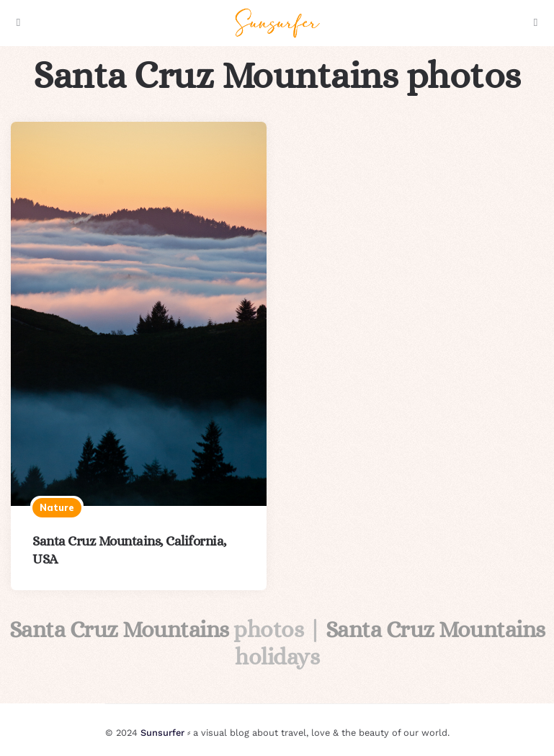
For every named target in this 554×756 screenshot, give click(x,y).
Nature (57, 507)
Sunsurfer (162, 733)
